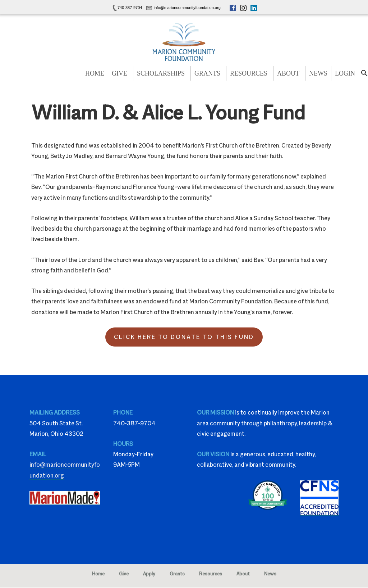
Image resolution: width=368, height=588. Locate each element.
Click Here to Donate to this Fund (184, 337)
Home (95, 73)
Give (119, 73)
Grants (207, 73)
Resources (249, 73)
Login (345, 73)
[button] (364, 75)
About (288, 73)
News (318, 73)
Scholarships (161, 73)
